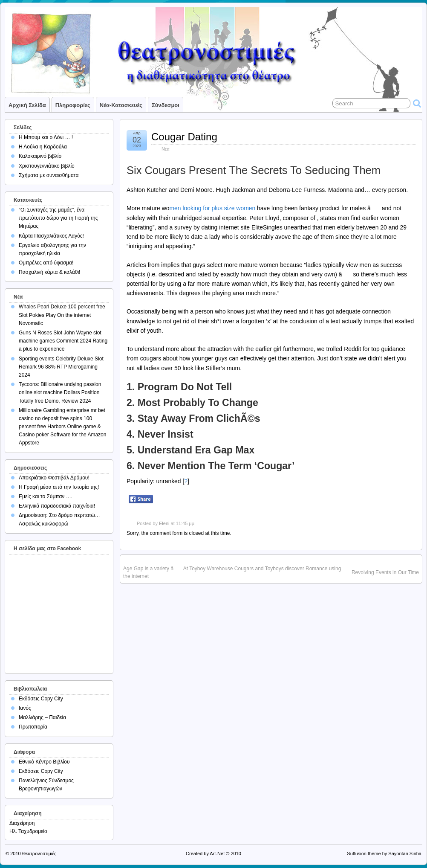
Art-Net (217, 853)
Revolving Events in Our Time (385, 572)
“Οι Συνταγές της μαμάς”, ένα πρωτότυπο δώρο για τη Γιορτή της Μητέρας (58, 218)
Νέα (166, 149)
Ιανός (25, 708)
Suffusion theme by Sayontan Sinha (384, 853)
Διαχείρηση (22, 823)
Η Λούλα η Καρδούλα (43, 147)
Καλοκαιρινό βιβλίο (40, 156)
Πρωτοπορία (33, 727)
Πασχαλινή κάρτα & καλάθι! (49, 272)
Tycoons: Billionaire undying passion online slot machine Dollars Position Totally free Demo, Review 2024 (60, 392)
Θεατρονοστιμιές (39, 853)
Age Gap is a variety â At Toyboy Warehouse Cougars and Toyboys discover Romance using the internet (232, 572)
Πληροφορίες (73, 105)
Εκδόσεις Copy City (41, 699)
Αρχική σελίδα (27, 105)
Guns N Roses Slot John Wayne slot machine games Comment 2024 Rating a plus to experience (63, 341)
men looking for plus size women (212, 208)
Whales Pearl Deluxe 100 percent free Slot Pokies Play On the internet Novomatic (62, 315)
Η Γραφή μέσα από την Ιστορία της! (59, 487)
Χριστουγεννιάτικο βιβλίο (47, 166)
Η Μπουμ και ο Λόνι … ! (46, 137)
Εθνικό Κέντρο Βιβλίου (44, 762)
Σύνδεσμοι (166, 105)
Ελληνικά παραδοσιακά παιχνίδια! (57, 506)
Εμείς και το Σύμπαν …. (46, 496)
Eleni (164, 523)
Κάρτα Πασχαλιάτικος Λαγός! (51, 236)
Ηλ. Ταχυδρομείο (28, 831)
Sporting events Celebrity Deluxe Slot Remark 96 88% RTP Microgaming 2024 (61, 367)
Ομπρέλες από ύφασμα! (46, 263)
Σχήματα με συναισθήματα (49, 175)
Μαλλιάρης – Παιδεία (42, 717)
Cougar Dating (184, 137)
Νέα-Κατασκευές (121, 105)
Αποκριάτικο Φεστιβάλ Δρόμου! (54, 478)
